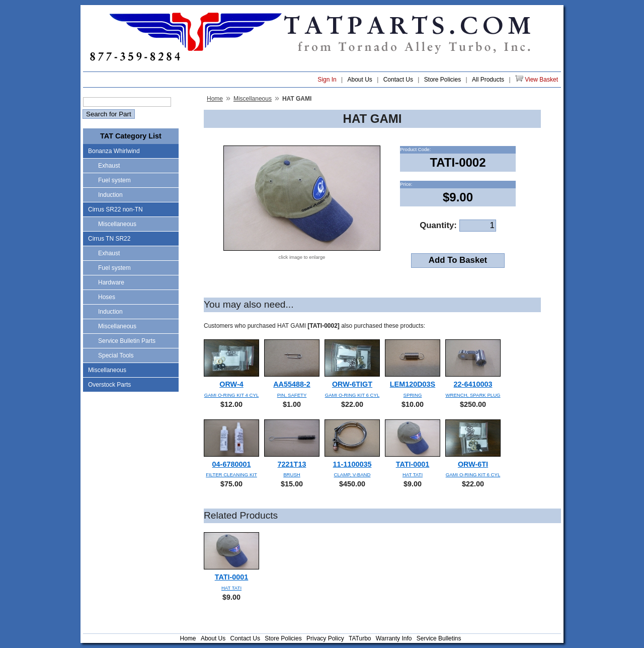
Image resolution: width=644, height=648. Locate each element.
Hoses (107, 297)
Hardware (111, 282)
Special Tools (116, 355)
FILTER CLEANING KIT (231, 475)
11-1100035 (352, 464)
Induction (110, 195)
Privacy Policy (325, 638)
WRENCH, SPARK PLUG (473, 395)
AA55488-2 (292, 384)
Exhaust (109, 166)
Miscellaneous (117, 224)
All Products (488, 80)
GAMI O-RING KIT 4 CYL (232, 395)
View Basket (537, 79)
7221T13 (292, 464)
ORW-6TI (473, 464)
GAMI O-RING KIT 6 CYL (352, 395)
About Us (359, 80)
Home (215, 99)
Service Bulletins (439, 638)
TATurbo (360, 638)
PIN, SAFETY (292, 395)
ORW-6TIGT (352, 384)
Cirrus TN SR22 (109, 239)
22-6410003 (473, 384)
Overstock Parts (109, 385)
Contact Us (398, 80)
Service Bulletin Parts (127, 341)
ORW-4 (231, 384)
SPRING (413, 395)
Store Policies (442, 80)
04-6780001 (232, 464)
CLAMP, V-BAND (352, 475)
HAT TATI (413, 475)
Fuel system (114, 180)
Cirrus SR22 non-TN (115, 209)
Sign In (327, 80)
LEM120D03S (413, 384)
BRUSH (292, 475)
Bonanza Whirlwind (114, 151)
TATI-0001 (413, 464)
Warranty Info (394, 638)
